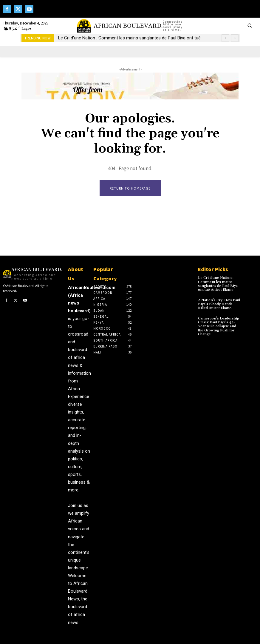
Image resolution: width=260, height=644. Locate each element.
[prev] (225, 38)
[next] (235, 38)
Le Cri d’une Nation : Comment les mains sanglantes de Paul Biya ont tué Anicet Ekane (218, 284)
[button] (250, 25)
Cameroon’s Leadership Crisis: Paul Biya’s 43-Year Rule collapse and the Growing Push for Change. (220, 326)
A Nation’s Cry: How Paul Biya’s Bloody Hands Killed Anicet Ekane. (219, 304)
